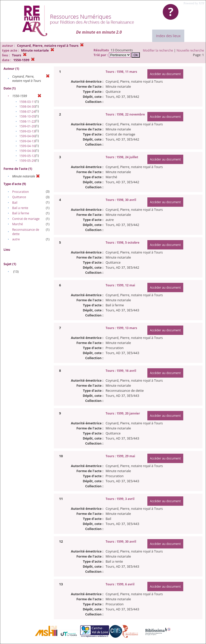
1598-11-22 (27, 121)
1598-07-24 (27, 112)
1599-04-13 (27, 141)
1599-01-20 (27, 126)
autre (16, 239)
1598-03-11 (27, 102)
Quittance (19, 197)
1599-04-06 (27, 136)
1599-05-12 (27, 156)
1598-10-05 (27, 116)
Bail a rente (20, 208)
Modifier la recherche (158, 50)
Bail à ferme (21, 213)
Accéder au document (165, 74)
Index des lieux (168, 36)
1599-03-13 (27, 131)
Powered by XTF (194, 3)
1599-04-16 (27, 146)
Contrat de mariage (26, 219)
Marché (17, 224)
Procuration (20, 192)
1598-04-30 (27, 107)
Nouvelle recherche (190, 50)
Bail (15, 203)
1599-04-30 (27, 151)
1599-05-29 (27, 161)
